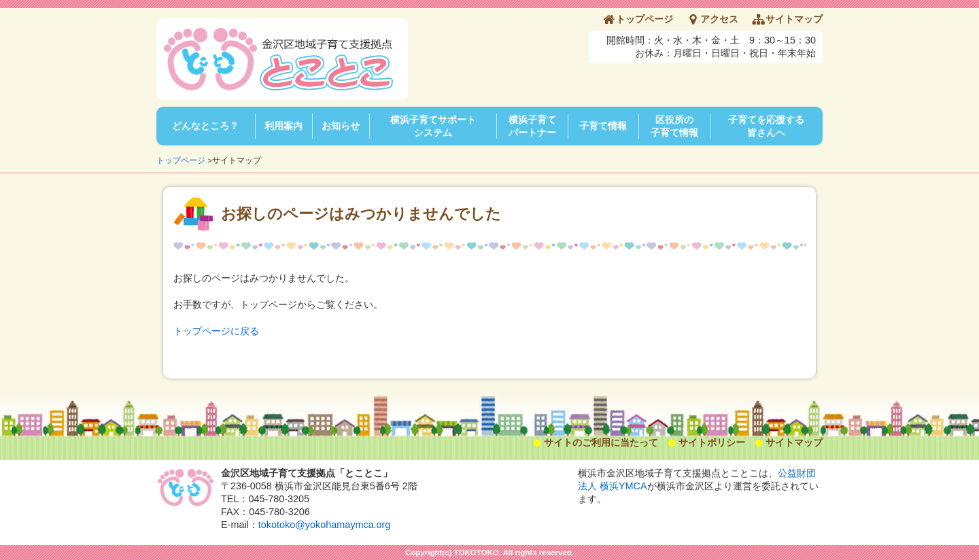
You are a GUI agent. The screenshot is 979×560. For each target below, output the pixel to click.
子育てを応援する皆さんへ (766, 126)
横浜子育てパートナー (532, 126)
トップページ (645, 19)
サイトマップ (794, 19)
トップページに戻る (216, 331)
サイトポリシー (712, 442)
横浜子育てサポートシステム (433, 126)
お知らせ (341, 126)
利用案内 (284, 126)
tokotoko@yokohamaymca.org (325, 525)
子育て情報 (603, 126)
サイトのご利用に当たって (601, 442)
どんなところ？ (205, 126)
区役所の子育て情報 (674, 126)
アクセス (719, 19)
